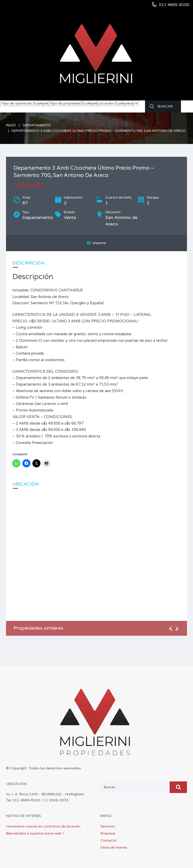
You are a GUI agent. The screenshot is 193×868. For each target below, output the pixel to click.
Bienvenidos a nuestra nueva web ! (35, 833)
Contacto (108, 840)
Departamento (37, 125)
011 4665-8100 (174, 5)
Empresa (108, 833)
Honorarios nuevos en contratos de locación (43, 826)
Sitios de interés (114, 847)
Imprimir (97, 243)
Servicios (108, 826)
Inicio (11, 125)
